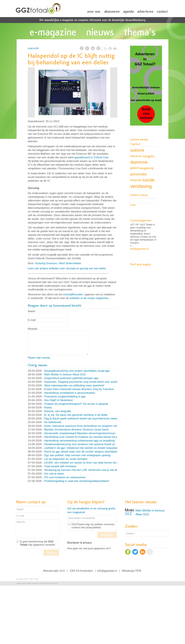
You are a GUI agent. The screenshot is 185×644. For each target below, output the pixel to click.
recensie (136, 180)
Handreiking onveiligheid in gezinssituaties (70, 393)
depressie (139, 162)
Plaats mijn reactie (39, 358)
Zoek (133, 205)
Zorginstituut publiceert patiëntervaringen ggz (71, 378)
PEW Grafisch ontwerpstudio (48, 583)
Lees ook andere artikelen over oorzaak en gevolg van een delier (67, 268)
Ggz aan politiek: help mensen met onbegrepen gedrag (77, 455)
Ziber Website (27, 583)
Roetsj (48, 408)
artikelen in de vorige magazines (89, 298)
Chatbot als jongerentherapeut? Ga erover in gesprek (76, 404)
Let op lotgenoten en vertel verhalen (66, 459)
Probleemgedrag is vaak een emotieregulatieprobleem (77, 481)
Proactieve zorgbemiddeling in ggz (65, 397)
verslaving (141, 186)
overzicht (33, 48)
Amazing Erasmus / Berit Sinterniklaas (58, 263)
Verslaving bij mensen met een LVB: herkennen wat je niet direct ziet (85, 470)
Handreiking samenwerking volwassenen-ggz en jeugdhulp (79, 441)
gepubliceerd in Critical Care (92, 157)
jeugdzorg (147, 168)
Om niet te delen (54, 474)
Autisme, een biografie (57, 411)
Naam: (32, 311)
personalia (138, 174)
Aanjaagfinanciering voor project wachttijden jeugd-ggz (77, 371)
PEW (138, 571)
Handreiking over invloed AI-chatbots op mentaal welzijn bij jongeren (85, 437)
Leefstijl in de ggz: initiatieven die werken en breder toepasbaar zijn (85, 448)
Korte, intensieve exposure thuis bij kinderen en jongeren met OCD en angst (90, 426)
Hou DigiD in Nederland (58, 400)
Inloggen (19, 583)
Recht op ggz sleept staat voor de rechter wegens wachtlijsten (81, 452)
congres (148, 156)
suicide (148, 180)
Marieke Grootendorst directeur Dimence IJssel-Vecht (76, 430)
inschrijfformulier (73, 294)
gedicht (135, 168)
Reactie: (33, 329)
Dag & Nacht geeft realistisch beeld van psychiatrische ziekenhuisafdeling (88, 419)
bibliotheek (136, 156)
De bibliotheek (53, 422)
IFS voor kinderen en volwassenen (65, 477)
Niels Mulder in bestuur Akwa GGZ (65, 374)
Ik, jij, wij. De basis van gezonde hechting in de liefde (76, 415)
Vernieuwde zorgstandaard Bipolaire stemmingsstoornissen (80, 433)
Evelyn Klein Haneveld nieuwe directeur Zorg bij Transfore (79, 389)
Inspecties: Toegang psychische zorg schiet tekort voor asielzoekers (85, 382)
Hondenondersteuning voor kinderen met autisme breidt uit (79, 444)
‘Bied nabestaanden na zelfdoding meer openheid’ (74, 385)
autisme (137, 150)
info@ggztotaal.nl (139, 249)
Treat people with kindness (60, 466)
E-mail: (32, 320)
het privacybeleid (91, 527)
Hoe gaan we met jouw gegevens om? (89, 548)
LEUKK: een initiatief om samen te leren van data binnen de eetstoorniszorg (90, 463)
